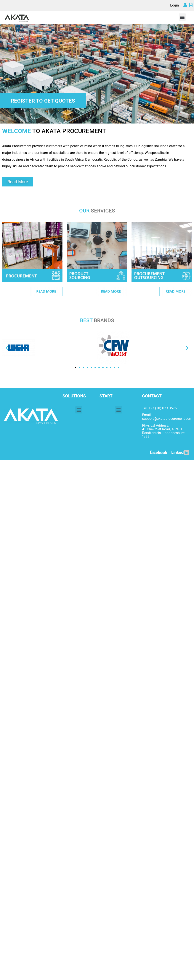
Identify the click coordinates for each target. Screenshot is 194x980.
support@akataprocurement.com (167, 419)
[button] (182, 17)
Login (175, 5)
